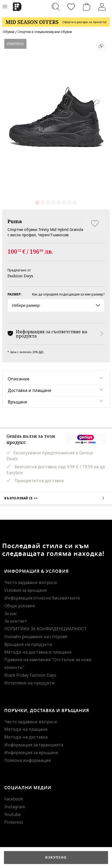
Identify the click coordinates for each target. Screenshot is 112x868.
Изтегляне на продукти (30, 683)
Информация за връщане (31, 753)
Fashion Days (20, 276)
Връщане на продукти (28, 644)
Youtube (13, 814)
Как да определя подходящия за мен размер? (68, 294)
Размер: (15, 294)
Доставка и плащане (30, 390)
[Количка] (87, 7)
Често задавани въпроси (31, 582)
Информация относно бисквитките (42, 598)
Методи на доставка (26, 737)
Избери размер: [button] (56, 305)
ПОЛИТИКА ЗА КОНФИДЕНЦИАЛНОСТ (46, 629)
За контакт (16, 621)
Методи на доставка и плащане (38, 652)
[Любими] (71, 7)
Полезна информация (27, 760)
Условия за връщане (26, 590)
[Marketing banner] (56, 20)
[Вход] (102, 7)
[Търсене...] (56, 7)
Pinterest (14, 822)
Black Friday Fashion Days (30, 675)
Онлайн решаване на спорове (36, 637)
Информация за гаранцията (34, 745)
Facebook (14, 799)
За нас (11, 613)
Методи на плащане (26, 729)
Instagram (15, 807)
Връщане (18, 402)
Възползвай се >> (56, 498)
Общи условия (20, 606)
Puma (15, 221)
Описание (19, 379)
